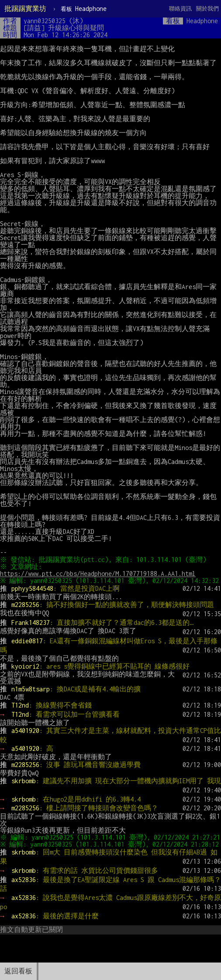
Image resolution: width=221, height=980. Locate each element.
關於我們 (207, 9)
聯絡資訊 (180, 9)
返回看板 (18, 971)
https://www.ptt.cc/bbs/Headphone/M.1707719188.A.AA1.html (98, 574)
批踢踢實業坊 (25, 9)
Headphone (84, 9)
